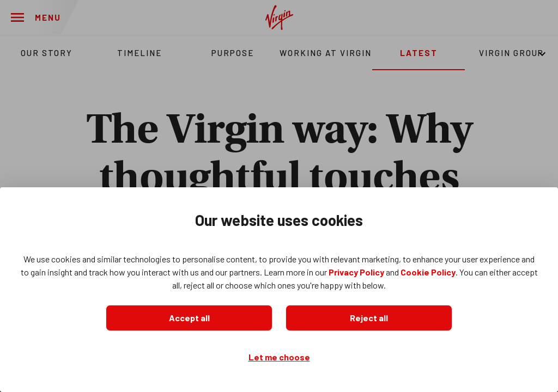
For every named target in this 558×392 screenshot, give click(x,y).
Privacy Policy (356, 272)
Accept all (189, 318)
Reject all (369, 318)
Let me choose (279, 357)
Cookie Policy (428, 272)
